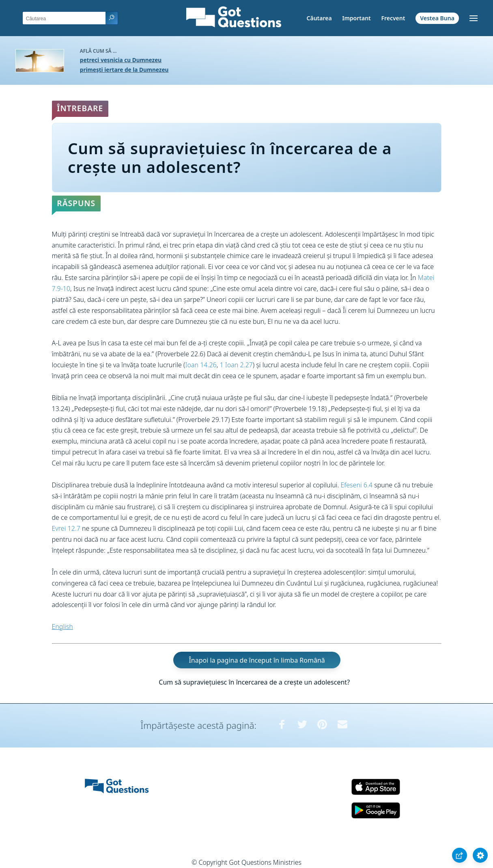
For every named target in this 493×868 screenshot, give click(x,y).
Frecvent (393, 18)
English (62, 627)
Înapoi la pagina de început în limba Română (257, 660)
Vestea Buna (437, 18)
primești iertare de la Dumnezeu (124, 70)
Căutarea (319, 18)
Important (356, 18)
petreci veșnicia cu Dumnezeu (121, 60)
